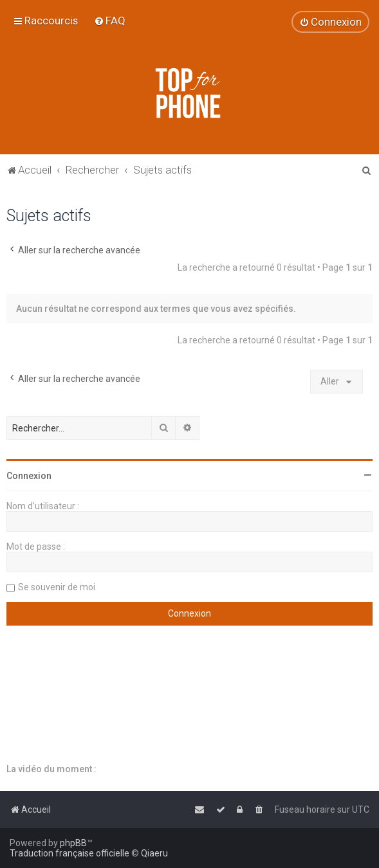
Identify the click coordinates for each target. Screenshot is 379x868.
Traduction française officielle (69, 853)
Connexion (29, 476)
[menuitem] (110, 21)
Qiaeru (154, 853)
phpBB (73, 843)
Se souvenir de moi (57, 587)
